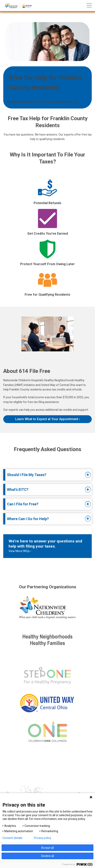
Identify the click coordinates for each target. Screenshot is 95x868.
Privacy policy (43, 838)
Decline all (48, 856)
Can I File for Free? (23, 504)
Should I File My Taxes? (27, 475)
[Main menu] (89, 6)
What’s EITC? (18, 489)
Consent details (12, 838)
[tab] (44, 475)
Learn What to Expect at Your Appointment (47, 419)
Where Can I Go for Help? (28, 519)
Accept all (47, 848)
